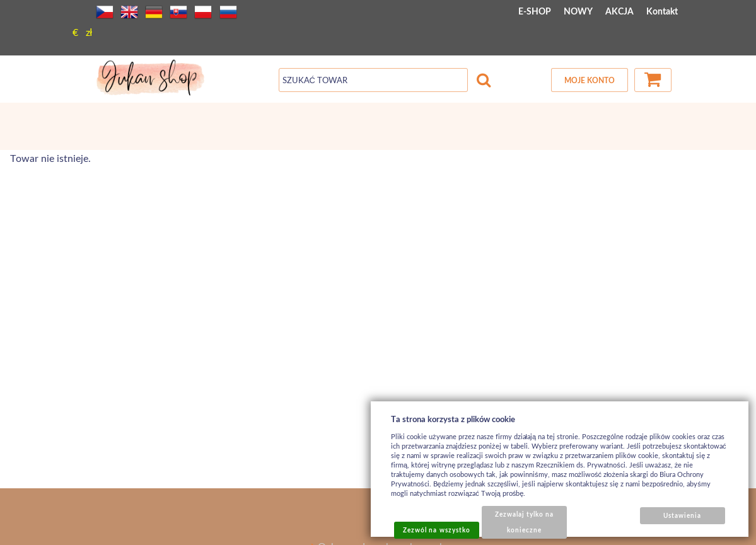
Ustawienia (682, 515)
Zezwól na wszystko (437, 530)
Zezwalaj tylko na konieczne (525, 522)
